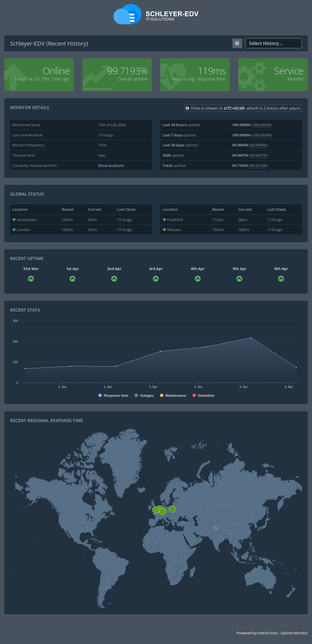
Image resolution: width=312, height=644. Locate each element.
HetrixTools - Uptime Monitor (283, 633)
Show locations (111, 165)
